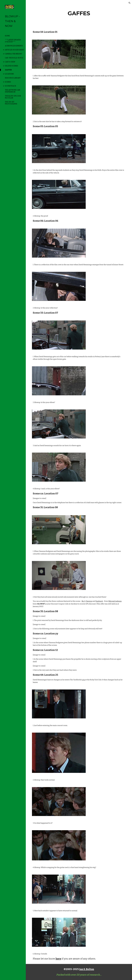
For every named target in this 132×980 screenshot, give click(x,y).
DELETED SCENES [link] (11, 66)
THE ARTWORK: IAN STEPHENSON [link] (13, 91)
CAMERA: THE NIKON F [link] (14, 54)
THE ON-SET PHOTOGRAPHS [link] (11, 103)
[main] (79, 13)
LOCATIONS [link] (9, 74)
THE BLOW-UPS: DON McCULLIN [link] (13, 97)
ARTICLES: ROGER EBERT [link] (14, 50)
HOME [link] (7, 36)
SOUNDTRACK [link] (11, 86)
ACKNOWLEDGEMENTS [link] (14, 46)
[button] (130, 3)
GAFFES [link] (8, 70)
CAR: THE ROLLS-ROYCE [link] (14, 58)
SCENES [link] (8, 82)
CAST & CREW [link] (10, 62)
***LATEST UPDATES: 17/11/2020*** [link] (13, 41)
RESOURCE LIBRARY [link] (13, 78)
